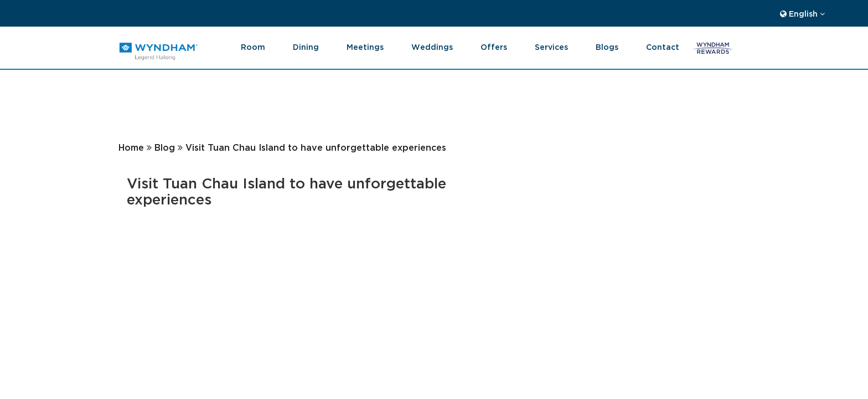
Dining (306, 46)
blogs (607, 46)
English (802, 13)
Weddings (432, 46)
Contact (663, 46)
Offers (494, 46)
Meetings (365, 46)
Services (551, 46)
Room (253, 46)
